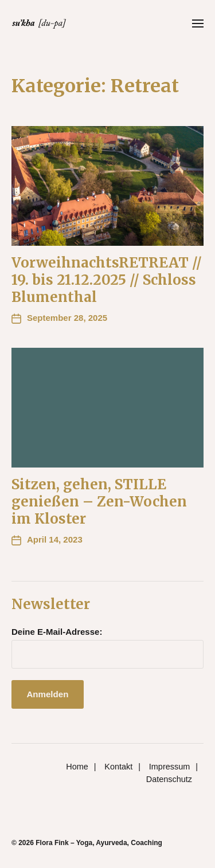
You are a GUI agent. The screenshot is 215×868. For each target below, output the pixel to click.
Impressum (169, 767)
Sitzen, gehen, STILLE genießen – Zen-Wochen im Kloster (99, 502)
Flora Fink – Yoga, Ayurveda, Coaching (99, 843)
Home (77, 767)
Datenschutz (169, 779)
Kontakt (118, 767)
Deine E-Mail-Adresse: (57, 632)
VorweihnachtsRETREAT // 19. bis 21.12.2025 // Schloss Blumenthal (107, 280)
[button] (198, 23)
